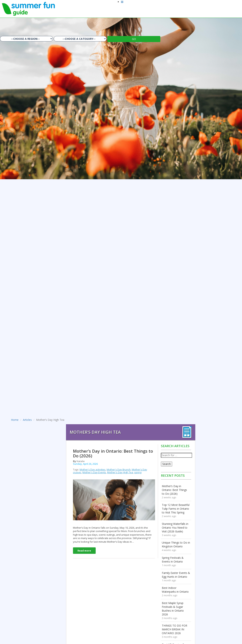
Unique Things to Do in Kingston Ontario (176, 544)
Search (167, 464)
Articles (27, 420)
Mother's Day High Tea (120, 472)
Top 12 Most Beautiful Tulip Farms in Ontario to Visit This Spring (176, 509)
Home (15, 420)
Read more (84, 551)
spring (138, 472)
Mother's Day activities (93, 470)
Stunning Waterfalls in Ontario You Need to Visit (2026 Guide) (175, 528)
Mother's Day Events (94, 472)
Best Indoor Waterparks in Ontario (175, 590)
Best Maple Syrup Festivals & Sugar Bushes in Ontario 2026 (173, 609)
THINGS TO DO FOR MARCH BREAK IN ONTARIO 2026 (175, 629)
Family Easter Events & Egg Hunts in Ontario (176, 575)
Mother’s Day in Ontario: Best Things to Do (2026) (174, 490)
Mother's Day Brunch (119, 470)
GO (134, 39)
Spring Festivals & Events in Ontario (173, 560)
